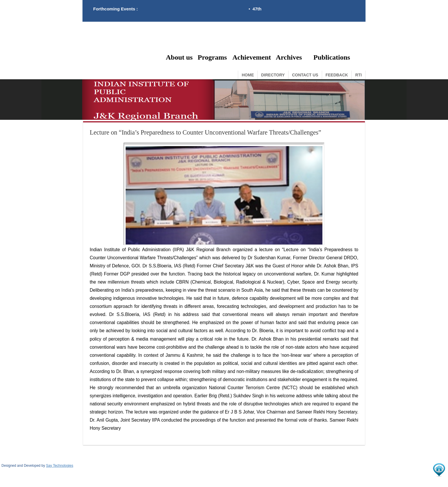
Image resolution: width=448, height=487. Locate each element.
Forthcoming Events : (115, 9)
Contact (305, 75)
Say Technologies (60, 466)
